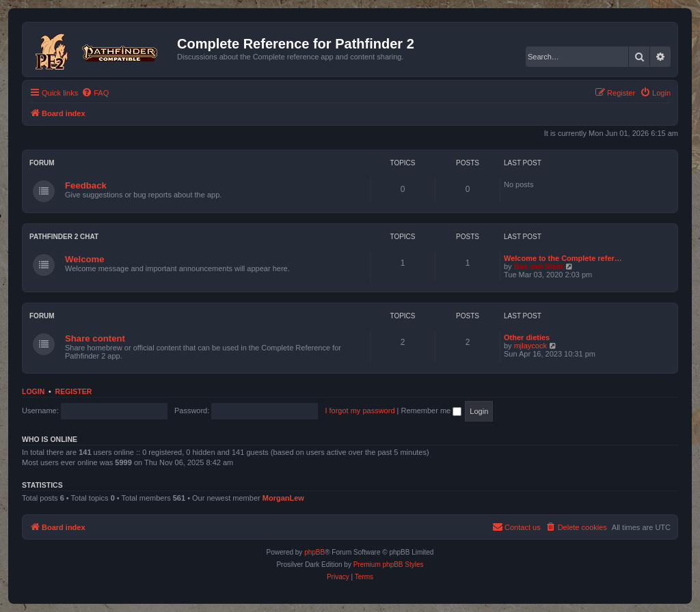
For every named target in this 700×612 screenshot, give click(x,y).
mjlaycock (530, 346)
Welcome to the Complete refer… (563, 258)
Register (74, 391)
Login (33, 391)
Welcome (85, 259)
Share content (95, 338)
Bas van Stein (539, 266)
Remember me (431, 411)
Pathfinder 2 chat (64, 237)
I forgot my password (360, 411)
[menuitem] (95, 93)
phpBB (314, 552)
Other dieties (527, 337)
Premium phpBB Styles (389, 565)
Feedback (86, 185)
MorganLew (283, 498)
